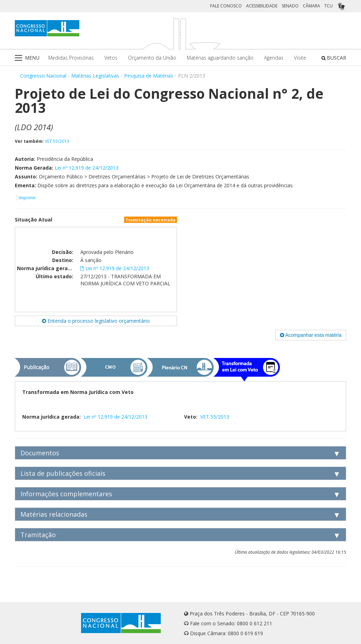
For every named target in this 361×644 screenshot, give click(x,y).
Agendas (274, 58)
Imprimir (27, 198)
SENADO (290, 6)
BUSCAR (334, 58)
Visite (300, 58)
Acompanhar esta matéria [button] (311, 335)
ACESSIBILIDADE (262, 6)
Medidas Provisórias (71, 58)
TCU (329, 6)
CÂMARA (311, 6)
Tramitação (38, 535)
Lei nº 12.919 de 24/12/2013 (87, 168)
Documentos (40, 453)
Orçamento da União (152, 58)
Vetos (111, 58)
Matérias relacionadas (54, 514)
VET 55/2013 (57, 141)
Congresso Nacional (43, 76)
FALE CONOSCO (226, 6)
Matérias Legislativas (95, 76)
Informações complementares (66, 494)
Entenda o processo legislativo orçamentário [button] (96, 321)
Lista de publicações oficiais (63, 473)
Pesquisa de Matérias (149, 76)
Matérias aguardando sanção (220, 58)
